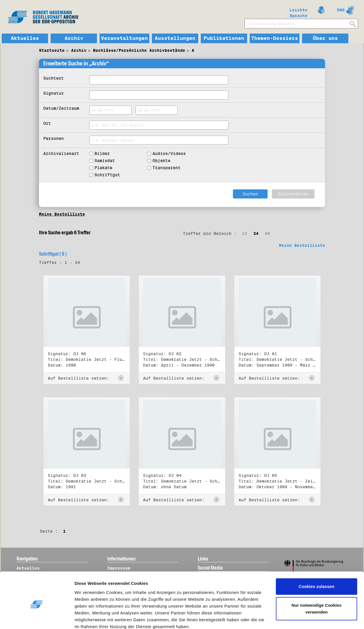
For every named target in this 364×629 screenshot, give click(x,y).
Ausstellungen (175, 38)
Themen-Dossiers (275, 38)
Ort (47, 123)
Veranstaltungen (124, 38)
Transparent (167, 168)
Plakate (103, 168)
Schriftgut (107, 175)
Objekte (161, 161)
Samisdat (105, 161)
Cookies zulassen (317, 562)
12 (245, 233)
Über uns (325, 38)
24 (256, 233)
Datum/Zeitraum (61, 108)
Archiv (74, 38)
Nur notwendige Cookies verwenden (317, 584)
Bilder (102, 154)
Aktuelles (25, 38)
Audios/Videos (169, 154)
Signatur (53, 93)
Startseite (52, 50)
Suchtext (53, 78)
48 (267, 233)
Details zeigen (95, 618)
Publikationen (224, 38)
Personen (53, 138)
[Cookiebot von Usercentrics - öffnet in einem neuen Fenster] (37, 618)
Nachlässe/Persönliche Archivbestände (139, 50)
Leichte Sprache (298, 12)
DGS (341, 10)
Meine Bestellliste (62, 214)
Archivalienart (61, 154)
